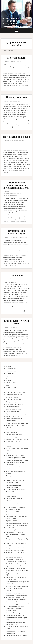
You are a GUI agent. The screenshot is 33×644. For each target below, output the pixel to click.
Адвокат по (10, 373)
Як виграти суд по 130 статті (15, 458)
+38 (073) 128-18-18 (9, 24)
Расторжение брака (12, 411)
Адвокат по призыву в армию (16, 453)
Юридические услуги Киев (16, 322)
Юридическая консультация (15, 392)
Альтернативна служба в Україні (17, 586)
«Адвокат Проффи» (15, 61)
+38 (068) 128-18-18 (9, 18)
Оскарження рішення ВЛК (14, 530)
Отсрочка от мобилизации (15, 550)
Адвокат (6, 61)
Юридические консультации (16, 232)
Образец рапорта (12, 521)
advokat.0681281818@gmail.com (16, 26)
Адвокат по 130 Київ (13, 483)
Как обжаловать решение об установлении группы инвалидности (15, 608)
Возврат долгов (11, 387)
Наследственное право (17, 137)
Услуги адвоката (11, 383)
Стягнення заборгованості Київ (16, 635)
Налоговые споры (12, 397)
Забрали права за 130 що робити (17, 460)
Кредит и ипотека (12, 430)
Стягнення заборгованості (15, 615)
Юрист (8, 385)
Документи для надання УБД (16, 553)
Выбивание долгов (12, 390)
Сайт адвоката (11, 371)
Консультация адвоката (14, 409)
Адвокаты (9, 380)
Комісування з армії (13, 528)
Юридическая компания (14, 395)
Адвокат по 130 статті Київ (15, 455)
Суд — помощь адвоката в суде (16, 414)
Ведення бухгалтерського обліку (17, 439)
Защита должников (12, 407)
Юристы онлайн (17, 58)
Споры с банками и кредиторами (17, 423)
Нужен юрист (17, 275)
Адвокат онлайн (11, 369)
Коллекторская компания (14, 404)
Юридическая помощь (13, 399)
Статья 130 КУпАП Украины (15, 480)
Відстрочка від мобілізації (15, 548)
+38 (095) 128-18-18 (9, 21)
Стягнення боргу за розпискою (16, 613)
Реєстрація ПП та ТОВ (13, 442)
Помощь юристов (17, 97)
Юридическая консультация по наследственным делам (16, 185)
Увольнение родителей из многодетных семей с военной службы (16, 534)
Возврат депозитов (12, 416)
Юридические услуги (16, 327)
